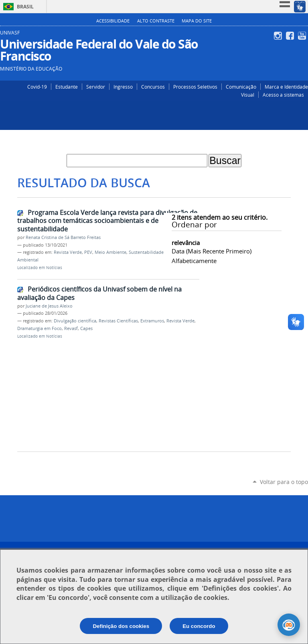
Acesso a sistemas (283, 95)
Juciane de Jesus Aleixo (49, 306)
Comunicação (241, 87)
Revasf (71, 328)
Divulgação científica (75, 321)
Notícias (54, 268)
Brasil (25, 7)
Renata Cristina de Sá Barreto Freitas (63, 237)
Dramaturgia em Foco (40, 328)
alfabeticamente (194, 261)
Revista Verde (68, 252)
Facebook (291, 36)
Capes (86, 328)
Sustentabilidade (146, 252)
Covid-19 (37, 87)
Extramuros (152, 321)
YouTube (303, 36)
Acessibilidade (113, 21)
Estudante (67, 87)
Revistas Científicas (118, 321)
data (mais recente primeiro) (212, 251)
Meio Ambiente (110, 252)
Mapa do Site (197, 21)
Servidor (96, 87)
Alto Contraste (156, 21)
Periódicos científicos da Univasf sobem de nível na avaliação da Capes (99, 293)
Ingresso (123, 87)
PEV (88, 252)
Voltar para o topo (284, 482)
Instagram (279, 36)
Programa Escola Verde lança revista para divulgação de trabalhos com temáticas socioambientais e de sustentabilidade (107, 221)
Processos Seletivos (195, 87)
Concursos (153, 87)
